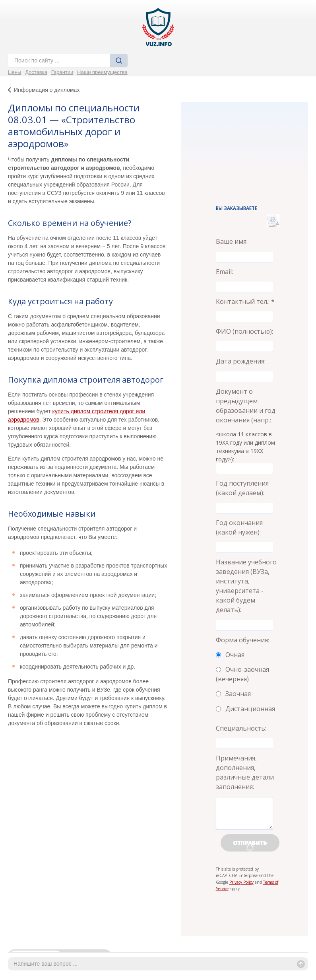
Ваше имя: (232, 241)
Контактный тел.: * (245, 301)
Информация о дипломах (47, 90)
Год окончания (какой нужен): (239, 527)
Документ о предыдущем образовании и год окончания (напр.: (246, 406)
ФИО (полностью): (244, 331)
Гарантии (62, 72)
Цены (15, 72)
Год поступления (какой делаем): (242, 488)
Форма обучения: (242, 640)
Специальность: (241, 728)
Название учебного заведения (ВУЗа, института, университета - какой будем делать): (246, 586)
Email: (224, 272)
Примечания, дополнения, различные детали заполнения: (245, 772)
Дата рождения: (241, 361)
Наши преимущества (102, 72)
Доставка (36, 72)
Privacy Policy (241, 882)
